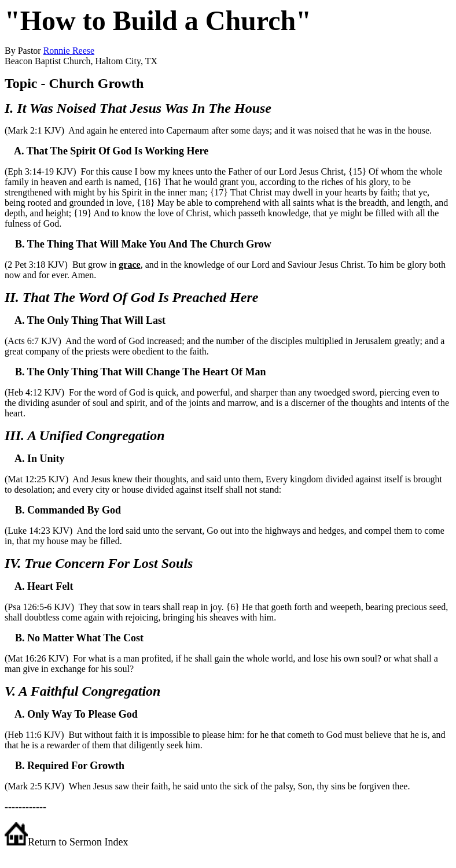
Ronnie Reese (69, 51)
